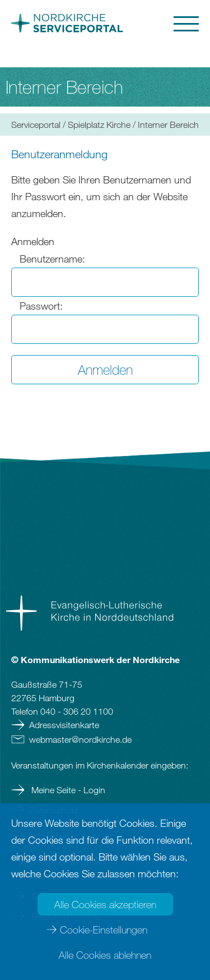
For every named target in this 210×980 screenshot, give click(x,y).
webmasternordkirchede (80, 739)
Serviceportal (36, 125)
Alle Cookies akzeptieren (105, 904)
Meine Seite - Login (67, 790)
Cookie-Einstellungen (104, 930)
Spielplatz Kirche (99, 125)
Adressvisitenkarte (64, 725)
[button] (154, 24)
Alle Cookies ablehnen (105, 955)
